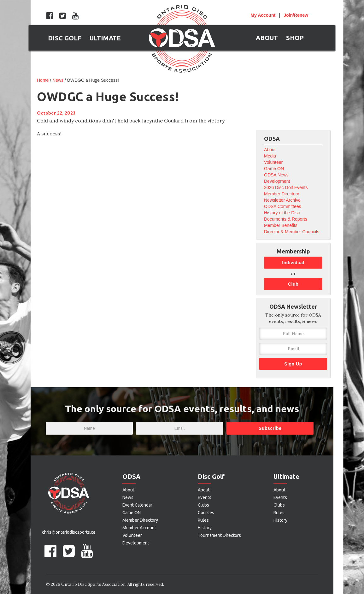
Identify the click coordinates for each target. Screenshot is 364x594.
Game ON (274, 169)
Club (293, 284)
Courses (206, 513)
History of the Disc (282, 213)
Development (277, 181)
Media (270, 156)
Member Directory (282, 194)
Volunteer (273, 162)
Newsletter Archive (282, 200)
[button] (65, 38)
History (205, 528)
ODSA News (276, 175)
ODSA (131, 476)
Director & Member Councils (292, 232)
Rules (203, 520)
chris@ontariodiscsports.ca (69, 532)
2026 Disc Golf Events (286, 187)
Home (43, 80)
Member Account (139, 528)
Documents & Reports (286, 219)
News (58, 80)
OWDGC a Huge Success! (93, 80)
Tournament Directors (219, 535)
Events (205, 497)
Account (263, 15)
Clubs (203, 505)
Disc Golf (211, 476)
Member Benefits (281, 225)
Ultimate (286, 476)
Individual (293, 263)
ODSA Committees (282, 206)
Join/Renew (296, 15)
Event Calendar (137, 505)
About (270, 150)
